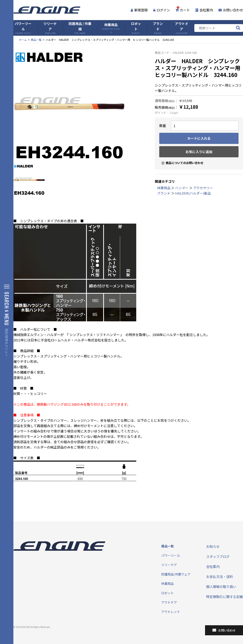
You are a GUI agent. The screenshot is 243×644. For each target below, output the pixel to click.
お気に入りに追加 (199, 152)
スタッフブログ (218, 556)
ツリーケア (50, 28)
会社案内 (204, 10)
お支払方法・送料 (220, 576)
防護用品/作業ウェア (176, 574)
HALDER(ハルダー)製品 (193, 193)
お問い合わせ (231, 10)
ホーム (23, 40)
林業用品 (111, 28)
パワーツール (23, 28)
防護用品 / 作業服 (80, 28)
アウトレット (171, 612)
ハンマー (182, 188)
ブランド (158, 28)
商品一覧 (36, 40)
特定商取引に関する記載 (225, 597)
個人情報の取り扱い (221, 587)
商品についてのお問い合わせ (180, 159)
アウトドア (182, 28)
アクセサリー (203, 188)
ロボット (136, 28)
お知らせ (213, 546)
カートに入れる (199, 138)
